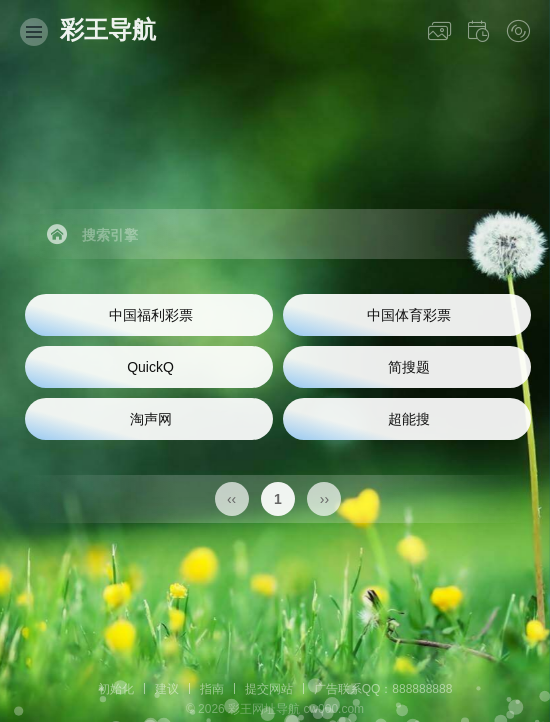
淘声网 (151, 419)
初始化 (116, 689)
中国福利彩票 (151, 315)
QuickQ (150, 367)
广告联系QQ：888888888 (383, 689)
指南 (212, 689)
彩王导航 (108, 29)
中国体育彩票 (409, 315)
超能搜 (409, 419)
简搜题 (409, 367)
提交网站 (269, 689)
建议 (167, 689)
